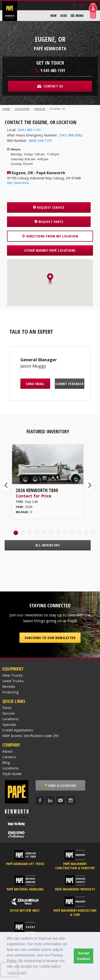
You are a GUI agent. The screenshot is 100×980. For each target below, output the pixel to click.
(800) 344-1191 (40, 141)
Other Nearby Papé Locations (50, 250)
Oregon (40, 109)
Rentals (9, 686)
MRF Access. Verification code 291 (31, 736)
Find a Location (60, 785)
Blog (6, 762)
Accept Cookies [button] (84, 956)
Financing (11, 692)
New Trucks (13, 675)
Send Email (35, 384)
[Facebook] (40, 800)
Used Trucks (13, 681)
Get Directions (18, 183)
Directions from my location (50, 236)
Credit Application (18, 730)
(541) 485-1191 (29, 130)
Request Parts (49, 222)
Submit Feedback (70, 384)
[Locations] (74, 6)
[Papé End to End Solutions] (17, 834)
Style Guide (12, 774)
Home (6, 109)
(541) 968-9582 (71, 135)
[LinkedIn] (50, 800)
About (7, 751)
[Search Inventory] (82, 6)
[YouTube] (60, 800)
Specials (9, 724)
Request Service (49, 207)
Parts (7, 708)
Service (9, 713)
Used (64, 16)
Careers (9, 757)
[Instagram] (71, 800)
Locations (22, 109)
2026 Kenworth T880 (37, 490)
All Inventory (48, 545)
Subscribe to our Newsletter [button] (50, 638)
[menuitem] (53, 16)
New (53, 16)
